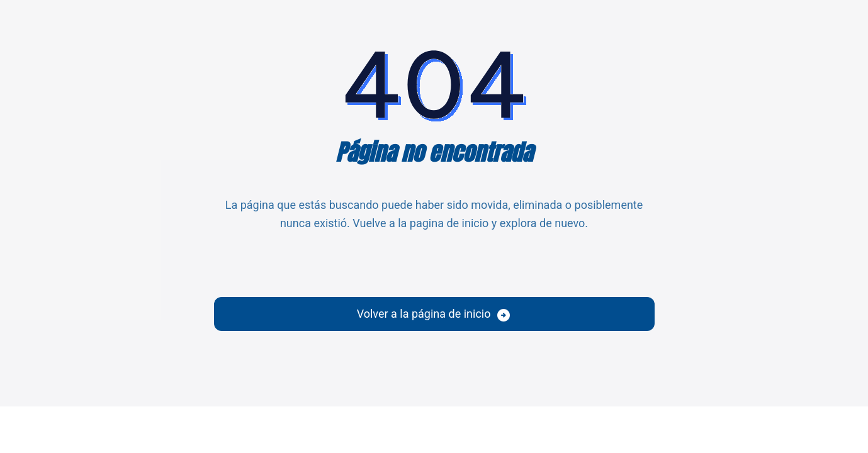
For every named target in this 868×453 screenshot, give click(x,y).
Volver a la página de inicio (424, 314)
